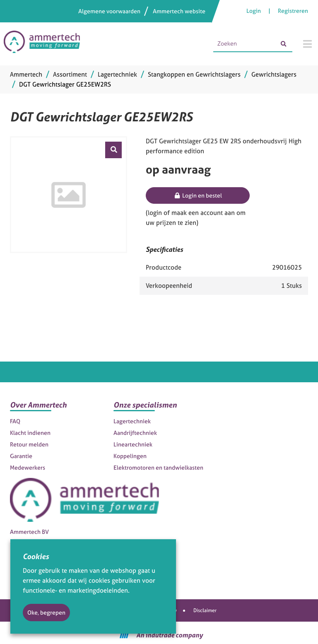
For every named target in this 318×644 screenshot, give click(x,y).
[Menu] (307, 44)
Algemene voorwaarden (109, 11)
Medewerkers (28, 467)
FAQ (15, 421)
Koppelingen (130, 456)
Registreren (293, 11)
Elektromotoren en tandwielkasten (158, 467)
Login (254, 11)
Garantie (21, 456)
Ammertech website (179, 11)
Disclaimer (205, 610)
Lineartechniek (133, 444)
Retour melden (29, 444)
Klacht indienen (30, 433)
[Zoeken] (283, 44)
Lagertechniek (132, 421)
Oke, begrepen (46, 612)
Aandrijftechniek (135, 433)
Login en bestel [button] (198, 195)
